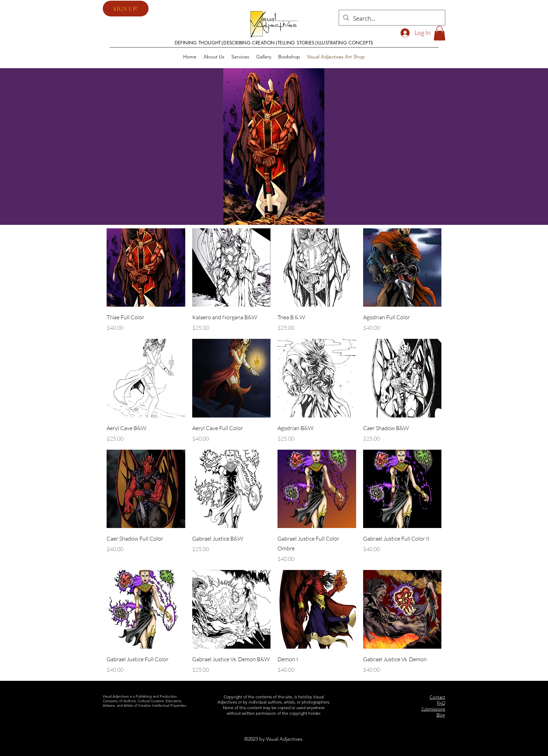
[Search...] (392, 19)
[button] (126, 9)
